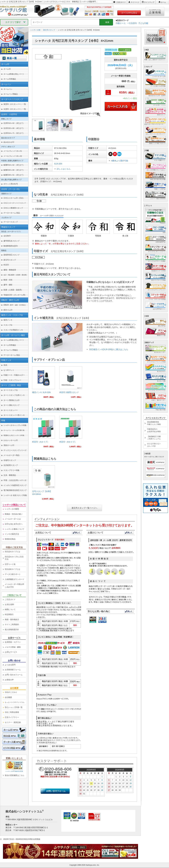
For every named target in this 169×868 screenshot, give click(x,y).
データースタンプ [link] (11, 222)
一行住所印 (132, 23)
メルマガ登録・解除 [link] (13, 647)
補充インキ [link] (8, 320)
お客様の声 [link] (9, 680)
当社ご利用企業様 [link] (12, 712)
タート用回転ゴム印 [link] (11, 400)
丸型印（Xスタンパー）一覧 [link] (15, 109)
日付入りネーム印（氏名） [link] (14, 198)
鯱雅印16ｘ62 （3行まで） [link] (14, 165)
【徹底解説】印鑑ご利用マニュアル (154, 438)
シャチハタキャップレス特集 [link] (15, 425)
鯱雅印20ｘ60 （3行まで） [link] (14, 170)
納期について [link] (10, 609)
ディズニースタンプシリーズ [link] (15, 450)
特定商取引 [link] (9, 614)
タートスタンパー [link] (11, 410)
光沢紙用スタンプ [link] (11, 465)
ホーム (163, 2)
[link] (44, 383)
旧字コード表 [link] (10, 564)
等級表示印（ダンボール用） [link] (15, 295)
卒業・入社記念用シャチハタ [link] (15, 480)
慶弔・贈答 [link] (8, 285)
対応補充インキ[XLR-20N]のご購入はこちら (109, 349)
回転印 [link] (15, 305)
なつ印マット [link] (9, 370)
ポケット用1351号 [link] (11, 184)
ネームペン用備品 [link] (11, 94)
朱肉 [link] (5, 365)
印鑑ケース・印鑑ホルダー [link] (14, 375)
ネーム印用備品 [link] (10, 79)
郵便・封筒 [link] (8, 280)
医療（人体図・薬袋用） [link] (13, 290)
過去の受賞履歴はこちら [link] (15, 775)
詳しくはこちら (64, 169)
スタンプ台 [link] (8, 325)
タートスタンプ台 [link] (11, 390)
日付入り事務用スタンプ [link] (13, 208)
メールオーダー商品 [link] (11, 455)
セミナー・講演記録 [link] (13, 722)
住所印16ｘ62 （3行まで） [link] (14, 123)
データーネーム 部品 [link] (12, 213)
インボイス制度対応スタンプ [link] (15, 485)
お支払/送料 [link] (9, 604)
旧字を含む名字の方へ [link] (14, 524)
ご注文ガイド (121, 2)
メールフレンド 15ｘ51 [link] (13, 151)
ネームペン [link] (8, 89)
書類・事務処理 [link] (10, 270)
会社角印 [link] (7, 236)
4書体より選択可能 (120, 161)
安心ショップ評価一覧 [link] (14, 707)
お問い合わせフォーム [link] (14, 675)
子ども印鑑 (143, 23)
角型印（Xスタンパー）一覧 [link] (15, 104)
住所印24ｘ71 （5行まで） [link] (14, 133)
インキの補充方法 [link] (12, 534)
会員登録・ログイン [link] (13, 642)
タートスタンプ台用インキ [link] (14, 395)
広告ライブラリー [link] (12, 717)
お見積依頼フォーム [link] (13, 670)
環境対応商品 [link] (10, 539)
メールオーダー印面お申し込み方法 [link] (15, 586)
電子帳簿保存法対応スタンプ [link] (15, 490)
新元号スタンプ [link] (10, 260)
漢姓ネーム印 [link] (9, 445)
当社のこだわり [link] (11, 692)
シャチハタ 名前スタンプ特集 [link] (15, 495)
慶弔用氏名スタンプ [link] (11, 241)
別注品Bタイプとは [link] (12, 569)
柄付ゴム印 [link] (8, 310)
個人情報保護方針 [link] (12, 630)
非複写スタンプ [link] (10, 460)
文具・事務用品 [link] (10, 475)
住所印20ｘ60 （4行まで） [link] (14, 128)
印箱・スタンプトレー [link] (12, 380)
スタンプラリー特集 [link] (11, 470)
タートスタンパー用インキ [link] (14, 415)
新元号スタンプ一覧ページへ (84, 508)
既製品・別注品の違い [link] (14, 514)
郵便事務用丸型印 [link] (11, 246)
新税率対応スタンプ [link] (11, 255)
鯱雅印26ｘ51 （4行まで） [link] (14, 175)
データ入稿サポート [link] (13, 574)
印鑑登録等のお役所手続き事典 (154, 430)
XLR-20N (58, 164)
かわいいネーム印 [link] (11, 440)
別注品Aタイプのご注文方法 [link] (14, 558)
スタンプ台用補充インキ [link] (13, 330)
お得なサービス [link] (11, 652)
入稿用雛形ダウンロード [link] (15, 579)
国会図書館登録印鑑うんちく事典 (154, 423)
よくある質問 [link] (10, 665)
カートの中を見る (129, 13)
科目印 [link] (6, 265)
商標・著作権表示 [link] (12, 620)
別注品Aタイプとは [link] (12, 552)
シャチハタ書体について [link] (15, 529)
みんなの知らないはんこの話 (154, 445)
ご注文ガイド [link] (10, 599)
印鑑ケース (121, 23)
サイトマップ (149, 2)
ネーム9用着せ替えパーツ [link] (14, 74)
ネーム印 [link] (7, 69)
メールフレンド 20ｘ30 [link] (13, 156)
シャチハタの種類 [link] (12, 509)
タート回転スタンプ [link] (11, 405)
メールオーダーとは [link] (13, 519)
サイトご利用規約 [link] (12, 624)
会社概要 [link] (8, 697)
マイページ (135, 2)
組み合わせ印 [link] (9, 142)
